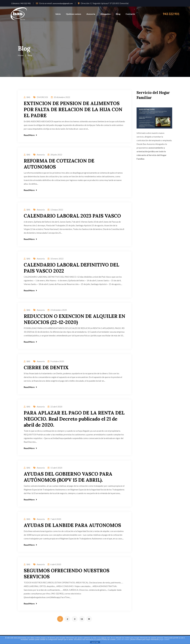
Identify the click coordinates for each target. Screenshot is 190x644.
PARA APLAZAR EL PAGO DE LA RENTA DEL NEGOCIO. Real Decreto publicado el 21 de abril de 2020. (74, 419)
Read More (30, 135)
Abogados (105, 14)
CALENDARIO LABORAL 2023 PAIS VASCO (72, 216)
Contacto (130, 14)
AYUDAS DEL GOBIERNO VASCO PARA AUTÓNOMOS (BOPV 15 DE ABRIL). (68, 477)
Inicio (58, 14)
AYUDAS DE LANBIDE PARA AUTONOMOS (72, 525)
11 (82, 619)
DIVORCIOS (42, 97)
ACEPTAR (95, 642)
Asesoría (91, 14)
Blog (118, 14)
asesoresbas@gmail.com (63, 3)
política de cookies (123, 640)
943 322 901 (26, 3)
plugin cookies (164, 640)
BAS (28, 97)
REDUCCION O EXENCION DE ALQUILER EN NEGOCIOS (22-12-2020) (74, 319)
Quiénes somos (74, 14)
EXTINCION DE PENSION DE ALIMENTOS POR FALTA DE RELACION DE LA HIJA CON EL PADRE (73, 109)
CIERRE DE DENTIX (46, 367)
